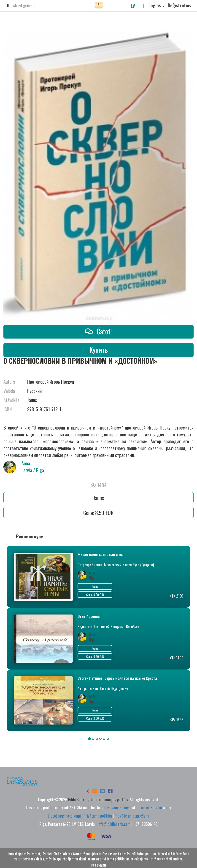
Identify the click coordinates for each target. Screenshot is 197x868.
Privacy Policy (118, 807)
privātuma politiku (113, 859)
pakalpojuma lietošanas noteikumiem (156, 859)
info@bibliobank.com (114, 824)
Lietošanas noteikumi (64, 816)
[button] (143, 6)
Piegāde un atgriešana (132, 816)
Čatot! (98, 331)
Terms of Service (149, 807)
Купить (99, 350)
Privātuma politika (98, 816)
